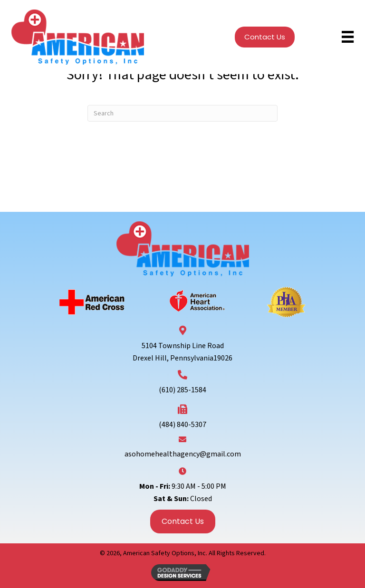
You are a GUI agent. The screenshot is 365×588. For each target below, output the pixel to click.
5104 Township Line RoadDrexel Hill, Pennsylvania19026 (182, 352)
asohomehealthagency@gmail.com (183, 454)
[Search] (182, 113)
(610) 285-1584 (182, 390)
